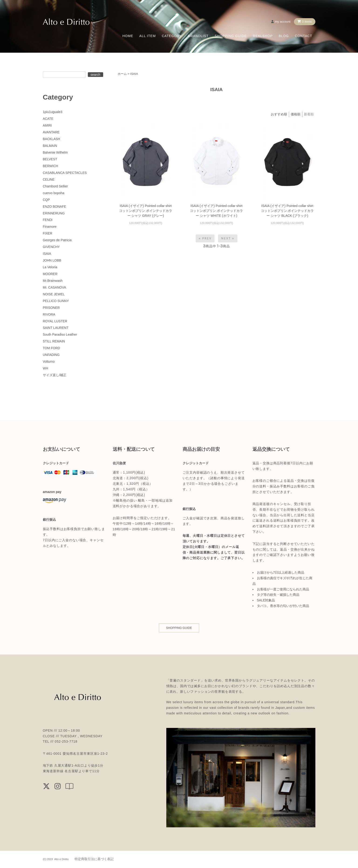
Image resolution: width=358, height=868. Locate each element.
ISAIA (134, 74)
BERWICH (51, 166)
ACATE (48, 119)
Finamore (50, 227)
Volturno (49, 362)
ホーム (122, 74)
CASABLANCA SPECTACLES (65, 173)
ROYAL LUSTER (55, 321)
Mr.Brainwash (53, 281)
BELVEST (50, 159)
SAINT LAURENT (56, 328)
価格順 (296, 114)
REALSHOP (263, 36)
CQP (46, 200)
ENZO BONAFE (55, 207)
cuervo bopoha (54, 193)
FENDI (48, 220)
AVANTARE (51, 132)
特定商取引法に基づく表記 (94, 860)
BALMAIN (50, 146)
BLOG (284, 36)
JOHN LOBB (52, 260)
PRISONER (51, 308)
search (95, 75)
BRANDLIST (198, 36)
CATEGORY (172, 36)
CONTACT (303, 36)
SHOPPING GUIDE (231, 36)
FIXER (48, 233)
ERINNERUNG (54, 213)
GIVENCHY (51, 247)
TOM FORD (51, 348)
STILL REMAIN (54, 341)
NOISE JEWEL (54, 294)
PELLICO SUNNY (56, 301)
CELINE (49, 179)
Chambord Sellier (55, 186)
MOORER (50, 274)
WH (46, 368)
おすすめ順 (279, 114)
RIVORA (49, 314)
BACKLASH (52, 139)
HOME (128, 36)
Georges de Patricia (57, 240)
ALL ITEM (148, 36)
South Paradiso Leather (60, 334)
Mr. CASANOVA (55, 287)
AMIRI (47, 125)
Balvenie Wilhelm (55, 152)
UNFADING (51, 355)
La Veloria (50, 267)
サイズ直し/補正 (55, 375)
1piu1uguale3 (53, 112)
